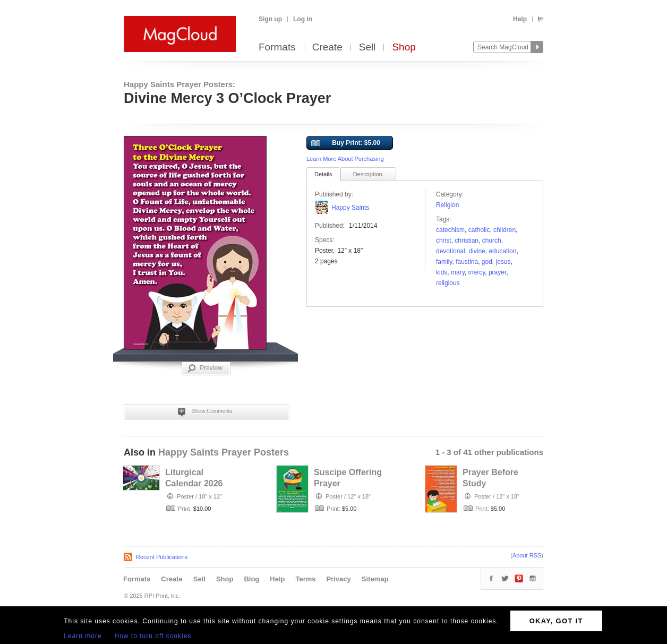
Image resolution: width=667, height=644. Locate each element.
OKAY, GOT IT (556, 621)
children (504, 230)
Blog (251, 579)
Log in (303, 19)
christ (444, 241)
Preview (205, 368)
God (487, 262)
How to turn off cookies (153, 636)
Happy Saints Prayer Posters (224, 452)
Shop (404, 48)
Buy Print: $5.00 (346, 143)
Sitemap (375, 579)
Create (327, 48)
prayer (497, 272)
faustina (467, 262)
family (444, 262)
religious (448, 283)
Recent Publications (162, 557)
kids (442, 272)
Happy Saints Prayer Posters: (179, 84)
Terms (305, 579)
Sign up (270, 19)
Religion (447, 205)
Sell (367, 48)
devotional (451, 251)
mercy (476, 272)
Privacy (339, 579)
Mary (458, 272)
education (502, 251)
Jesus (503, 262)
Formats (277, 48)
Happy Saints (350, 208)
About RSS (527, 555)
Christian (467, 241)
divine (477, 251)
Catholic (479, 230)
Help (520, 19)
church (492, 241)
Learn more (83, 636)
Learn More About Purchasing (345, 159)
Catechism (450, 230)
